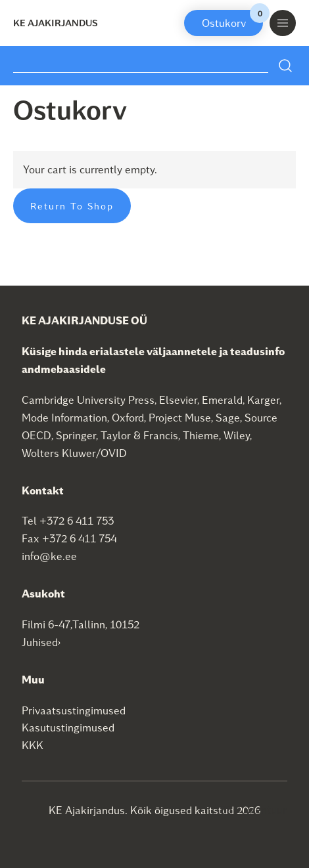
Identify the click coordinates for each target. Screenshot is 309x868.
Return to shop (72, 206)
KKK (33, 745)
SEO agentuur (253, 809)
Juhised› (41, 642)
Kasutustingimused (68, 727)
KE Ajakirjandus (56, 23)
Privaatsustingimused (74, 710)
